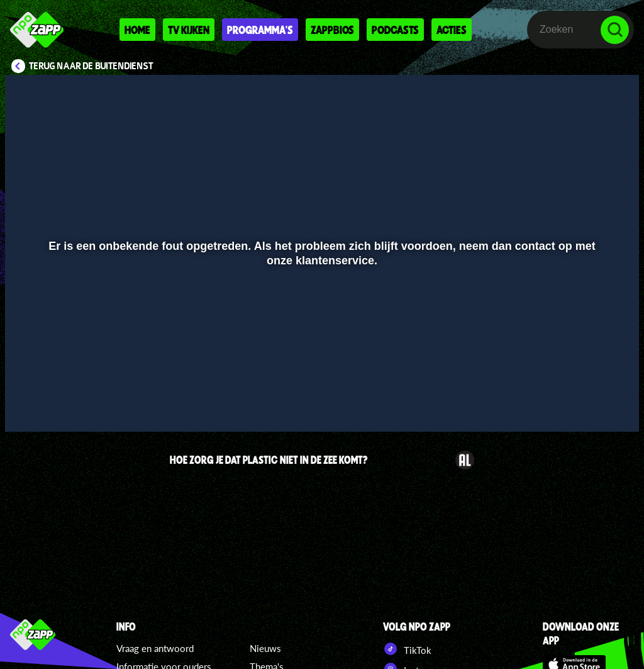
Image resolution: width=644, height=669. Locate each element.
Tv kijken (189, 30)
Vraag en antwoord (155, 648)
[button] (31, 404)
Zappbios (332, 30)
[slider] (320, 378)
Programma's (260, 30)
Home (137, 30)
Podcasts (395, 30)
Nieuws (265, 648)
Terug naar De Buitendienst (91, 66)
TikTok (407, 649)
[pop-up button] (587, 404)
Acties (452, 30)
